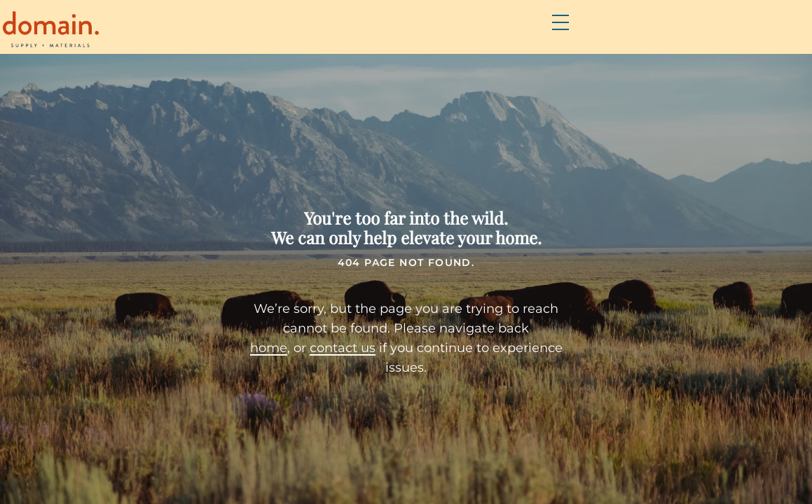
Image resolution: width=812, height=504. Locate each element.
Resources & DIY (588, 36)
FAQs (497, 36)
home (246, 353)
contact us (320, 353)
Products (353, 36)
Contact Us (702, 36)
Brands (433, 36)
